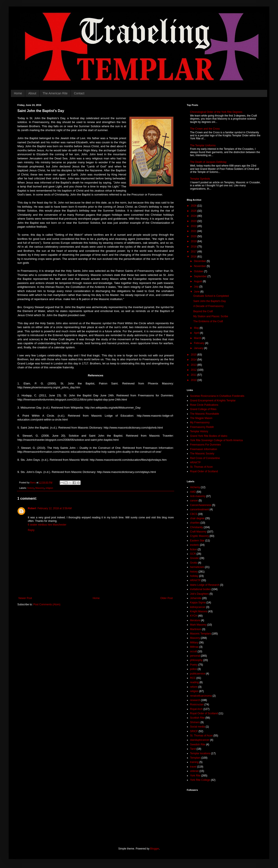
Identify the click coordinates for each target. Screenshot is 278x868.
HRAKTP (195, 462)
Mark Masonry (198, 625)
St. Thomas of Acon (201, 467)
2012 (194, 370)
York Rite (195, 776)
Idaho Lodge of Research (205, 585)
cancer (194, 501)
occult (193, 651)
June (197, 292)
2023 (194, 221)
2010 (194, 380)
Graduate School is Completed (211, 296)
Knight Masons (199, 611)
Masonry (40, 488)
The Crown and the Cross (205, 129)
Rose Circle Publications (204, 405)
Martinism (196, 629)
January (199, 348)
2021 (194, 231)
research (195, 700)
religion (49, 488)
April (197, 333)
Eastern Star (197, 541)
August (198, 281)
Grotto (194, 563)
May (197, 328)
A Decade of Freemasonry (208, 306)
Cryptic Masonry (199, 536)
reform (194, 687)
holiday (194, 576)
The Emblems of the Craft (208, 321)
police (193, 669)
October (199, 271)
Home (18, 93)
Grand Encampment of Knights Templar (213, 401)
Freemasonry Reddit (202, 427)
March (198, 338)
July (197, 287)
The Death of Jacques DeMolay (208, 162)
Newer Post (25, 598)
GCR (193, 554)
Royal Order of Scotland (204, 471)
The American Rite (55, 93)
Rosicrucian (197, 704)
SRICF (194, 731)
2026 (194, 206)
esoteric (195, 545)
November (200, 266)
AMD (193, 492)
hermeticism (197, 567)
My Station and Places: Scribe (211, 316)
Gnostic (194, 558)
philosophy (196, 660)
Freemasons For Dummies (205, 445)
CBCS (194, 514)
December (200, 261)
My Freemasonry (200, 422)
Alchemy (195, 487)
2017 (194, 252)
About (32, 93)
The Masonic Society (202, 454)
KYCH (194, 616)
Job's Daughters (199, 594)
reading (194, 682)
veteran (194, 771)
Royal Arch (196, 709)
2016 (194, 257)
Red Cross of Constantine (205, 458)
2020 (194, 236)
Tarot (193, 749)
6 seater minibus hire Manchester (47, 525)
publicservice (198, 674)
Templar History (199, 431)
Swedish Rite (198, 744)
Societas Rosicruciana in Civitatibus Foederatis (217, 396)
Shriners (195, 722)
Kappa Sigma (198, 603)
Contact (79, 93)
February (199, 343)
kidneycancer (198, 607)
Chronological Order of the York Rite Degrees (216, 112)
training (194, 762)
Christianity (196, 527)
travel (193, 767)
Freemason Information (204, 449)
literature (195, 620)
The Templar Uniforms (203, 145)
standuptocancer (200, 740)
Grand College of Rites (203, 409)
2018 (194, 247)
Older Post (166, 598)
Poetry (194, 665)
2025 (194, 211)
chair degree (197, 518)
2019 (194, 241)
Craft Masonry (198, 532)
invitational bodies (200, 589)
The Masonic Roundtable (204, 414)
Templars (195, 758)
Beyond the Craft (203, 311)
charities (195, 523)
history (31, 488)
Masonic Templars (200, 634)
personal (195, 656)
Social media (198, 727)
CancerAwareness (201, 505)
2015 (194, 355)
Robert (32, 508)
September (201, 276)
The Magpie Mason (201, 418)
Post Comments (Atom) (47, 604)
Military (194, 643)
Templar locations (200, 753)
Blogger (155, 849)
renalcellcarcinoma (201, 696)
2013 (194, 365)
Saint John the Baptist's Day (210, 301)
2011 (194, 375)
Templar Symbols (200, 179)
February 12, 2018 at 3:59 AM (55, 508)
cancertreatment (199, 509)
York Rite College (200, 780)
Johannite (196, 598)
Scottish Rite (197, 718)
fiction (193, 549)
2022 (194, 226)
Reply (31, 530)
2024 (194, 216)
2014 (194, 360)
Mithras (194, 647)
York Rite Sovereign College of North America (216, 440)
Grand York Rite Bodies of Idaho (209, 436)
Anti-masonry (198, 496)
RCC (193, 678)
